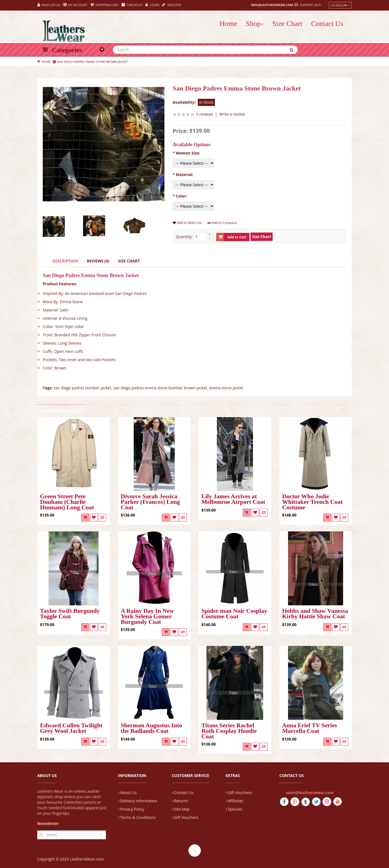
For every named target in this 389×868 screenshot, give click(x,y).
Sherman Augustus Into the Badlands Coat (152, 728)
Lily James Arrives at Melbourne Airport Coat (233, 499)
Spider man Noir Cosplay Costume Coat (234, 614)
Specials (235, 809)
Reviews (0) (98, 261)
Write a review (232, 114)
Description (65, 261)
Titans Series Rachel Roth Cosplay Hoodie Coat (229, 731)
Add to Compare (222, 223)
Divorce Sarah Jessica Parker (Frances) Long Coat (150, 502)
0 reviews (205, 114)
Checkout (132, 5)
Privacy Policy (132, 809)
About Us (129, 793)
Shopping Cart (104, 5)
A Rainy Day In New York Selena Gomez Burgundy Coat (147, 617)
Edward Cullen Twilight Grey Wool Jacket (71, 728)
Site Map (182, 809)
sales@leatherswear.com (310, 793)
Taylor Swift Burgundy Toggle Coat (70, 614)
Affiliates (236, 801)
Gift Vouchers (186, 817)
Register (171, 5)
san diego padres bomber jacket (82, 388)
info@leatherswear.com (272, 5)
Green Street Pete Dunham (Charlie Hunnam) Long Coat (67, 502)
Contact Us (184, 793)
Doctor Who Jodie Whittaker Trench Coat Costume (313, 502)
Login (152, 5)
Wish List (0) (49, 5)
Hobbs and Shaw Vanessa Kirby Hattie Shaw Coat (315, 614)
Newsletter (48, 823)
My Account (75, 5)
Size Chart (129, 261)
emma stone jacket (226, 388)
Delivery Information (139, 801)
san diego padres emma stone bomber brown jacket (160, 388)
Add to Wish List (187, 223)
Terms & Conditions (138, 817)
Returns (181, 801)
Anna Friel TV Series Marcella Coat (310, 728)
